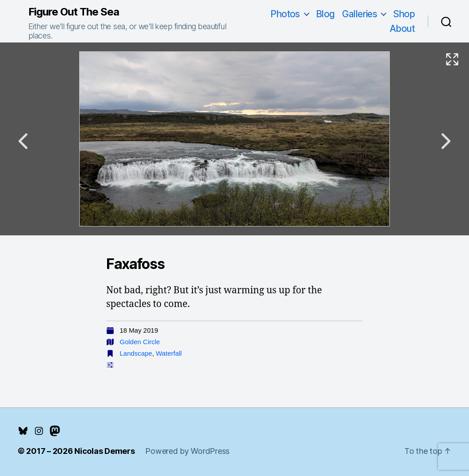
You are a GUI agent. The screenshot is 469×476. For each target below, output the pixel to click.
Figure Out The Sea (74, 12)
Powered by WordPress (187, 451)
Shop (404, 14)
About (402, 29)
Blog (325, 14)
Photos (285, 14)
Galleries (360, 14)
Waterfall (169, 353)
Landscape (136, 353)
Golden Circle (140, 342)
